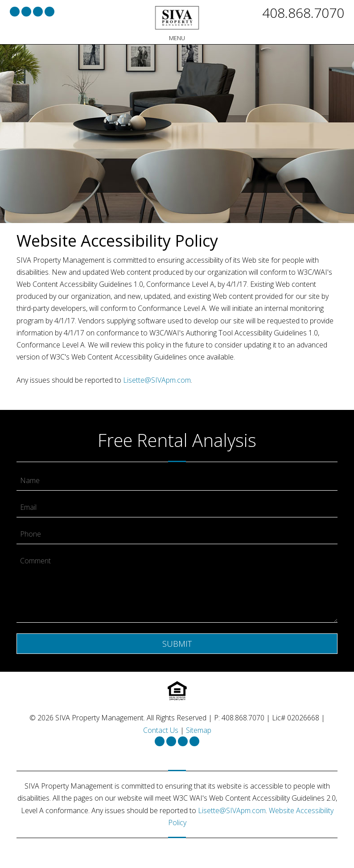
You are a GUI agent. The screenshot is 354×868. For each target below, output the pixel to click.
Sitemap (199, 730)
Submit (177, 644)
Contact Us (161, 730)
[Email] (177, 508)
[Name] (177, 481)
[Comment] (177, 587)
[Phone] (177, 534)
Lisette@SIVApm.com (157, 380)
